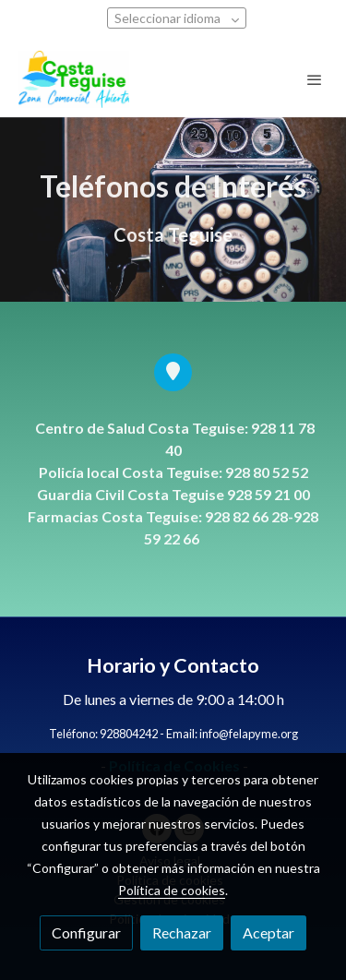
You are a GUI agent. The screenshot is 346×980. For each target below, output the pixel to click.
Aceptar (268, 932)
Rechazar (182, 932)
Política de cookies (172, 890)
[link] (74, 79)
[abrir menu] (315, 79)
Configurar (86, 932)
